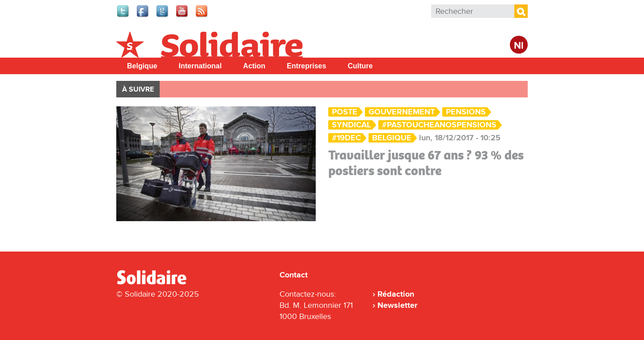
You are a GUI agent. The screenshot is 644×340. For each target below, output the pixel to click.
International (200, 66)
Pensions (466, 112)
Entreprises (306, 66)
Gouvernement (402, 112)
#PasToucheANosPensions (439, 125)
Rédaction (396, 294)
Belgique (142, 66)
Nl (519, 46)
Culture (360, 66)
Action (254, 66)
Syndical (351, 125)
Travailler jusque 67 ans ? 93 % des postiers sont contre (426, 163)
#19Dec (346, 138)
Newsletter (397, 305)
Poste (345, 112)
